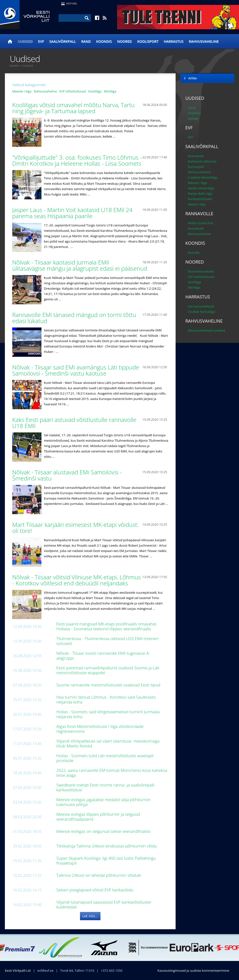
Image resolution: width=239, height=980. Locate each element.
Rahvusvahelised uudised (206, 330)
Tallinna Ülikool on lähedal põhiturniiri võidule (99, 875)
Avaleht (14, 66)
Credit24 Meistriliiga (203, 177)
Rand (86, 41)
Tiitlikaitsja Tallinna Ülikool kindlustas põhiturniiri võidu (107, 846)
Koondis (104, 41)
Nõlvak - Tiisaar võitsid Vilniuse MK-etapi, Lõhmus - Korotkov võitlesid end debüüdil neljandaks (76, 580)
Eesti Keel (72, 4)
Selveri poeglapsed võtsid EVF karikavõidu (95, 890)
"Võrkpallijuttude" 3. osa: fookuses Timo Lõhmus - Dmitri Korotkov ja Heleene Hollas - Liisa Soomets (78, 160)
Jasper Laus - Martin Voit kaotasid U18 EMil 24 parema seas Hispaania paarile (72, 213)
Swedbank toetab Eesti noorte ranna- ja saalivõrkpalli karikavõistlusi (105, 787)
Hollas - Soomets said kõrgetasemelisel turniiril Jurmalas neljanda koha (108, 714)
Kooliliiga (95, 91)
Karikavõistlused (200, 199)
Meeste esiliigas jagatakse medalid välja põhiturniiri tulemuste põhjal (104, 802)
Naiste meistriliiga (201, 188)
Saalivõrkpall (63, 41)
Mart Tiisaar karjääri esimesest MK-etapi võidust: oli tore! (75, 528)
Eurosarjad (196, 167)
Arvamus (194, 113)
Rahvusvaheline (204, 41)
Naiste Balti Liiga (200, 194)
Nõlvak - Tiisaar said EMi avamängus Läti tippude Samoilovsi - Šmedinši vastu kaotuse (76, 370)
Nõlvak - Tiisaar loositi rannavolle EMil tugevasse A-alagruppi (103, 656)
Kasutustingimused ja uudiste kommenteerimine (193, 970)
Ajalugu (193, 118)
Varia (192, 108)
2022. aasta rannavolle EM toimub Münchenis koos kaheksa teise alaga (112, 773)
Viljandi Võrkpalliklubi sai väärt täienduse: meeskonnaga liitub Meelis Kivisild (108, 743)
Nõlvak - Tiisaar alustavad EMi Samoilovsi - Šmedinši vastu (67, 475)
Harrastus (174, 41)
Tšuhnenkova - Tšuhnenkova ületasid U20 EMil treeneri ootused (107, 641)
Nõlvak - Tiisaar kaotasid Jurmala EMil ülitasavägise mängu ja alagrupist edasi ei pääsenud (80, 265)
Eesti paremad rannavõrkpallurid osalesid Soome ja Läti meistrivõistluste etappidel (108, 670)
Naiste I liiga (197, 204)
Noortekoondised (201, 271)
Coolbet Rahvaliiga (201, 312)
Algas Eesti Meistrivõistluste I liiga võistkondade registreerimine (100, 729)
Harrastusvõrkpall (201, 306)
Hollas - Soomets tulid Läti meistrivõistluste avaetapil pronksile (105, 758)
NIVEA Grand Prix (201, 223)
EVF (41, 41)
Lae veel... (90, 916)
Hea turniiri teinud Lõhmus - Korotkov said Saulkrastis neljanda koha (106, 699)
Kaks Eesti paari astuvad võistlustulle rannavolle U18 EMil (74, 423)
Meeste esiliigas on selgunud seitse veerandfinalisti (104, 831)
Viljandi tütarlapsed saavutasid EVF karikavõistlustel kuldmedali (104, 904)
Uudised (25, 41)
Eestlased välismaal (202, 161)
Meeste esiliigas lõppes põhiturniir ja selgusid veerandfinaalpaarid (98, 817)
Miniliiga (110, 91)
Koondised (196, 156)
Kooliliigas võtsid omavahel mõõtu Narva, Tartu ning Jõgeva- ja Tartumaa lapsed (73, 108)
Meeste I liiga (22, 91)
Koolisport (148, 41)
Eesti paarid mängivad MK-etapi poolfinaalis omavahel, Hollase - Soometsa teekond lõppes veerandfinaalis (107, 626)
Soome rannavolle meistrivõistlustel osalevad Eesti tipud (109, 685)
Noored (125, 41)
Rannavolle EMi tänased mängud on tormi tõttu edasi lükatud (74, 318)
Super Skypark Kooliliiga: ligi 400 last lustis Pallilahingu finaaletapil (106, 861)
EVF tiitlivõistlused (73, 91)
